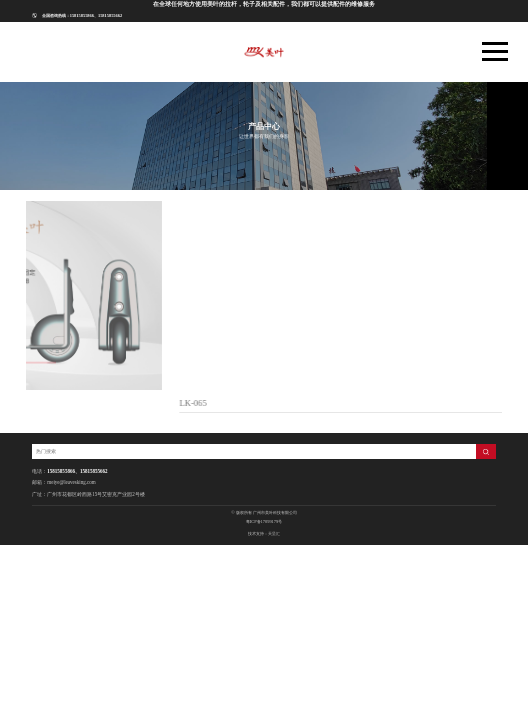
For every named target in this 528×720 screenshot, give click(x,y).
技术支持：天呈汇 (264, 533)
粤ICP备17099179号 (264, 521)
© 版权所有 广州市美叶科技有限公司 (264, 512)
